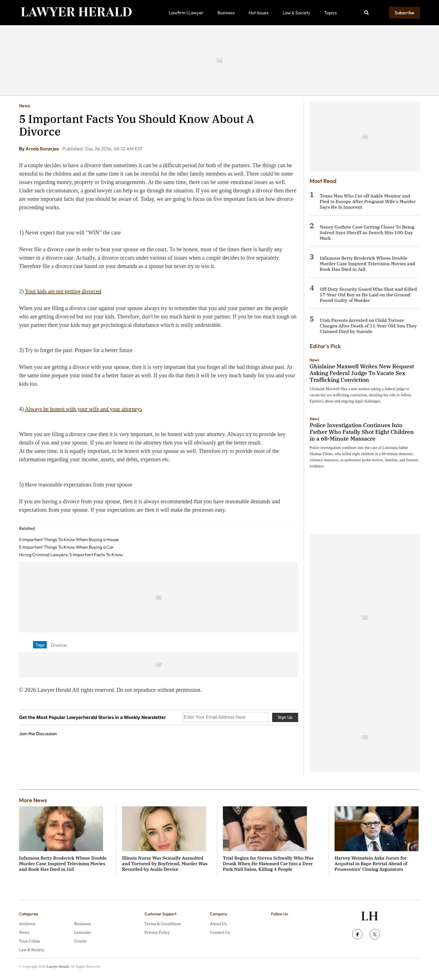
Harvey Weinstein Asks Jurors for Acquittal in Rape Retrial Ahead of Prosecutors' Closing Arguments (371, 863)
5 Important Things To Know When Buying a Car (66, 547)
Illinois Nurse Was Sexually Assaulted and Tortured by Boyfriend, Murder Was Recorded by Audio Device (165, 863)
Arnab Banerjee (43, 149)
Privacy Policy (157, 932)
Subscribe (405, 13)
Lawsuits (82, 932)
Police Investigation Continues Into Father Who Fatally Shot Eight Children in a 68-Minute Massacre (362, 432)
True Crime (30, 941)
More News (33, 800)
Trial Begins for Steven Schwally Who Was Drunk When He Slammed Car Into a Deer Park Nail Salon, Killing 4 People (268, 863)
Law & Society (296, 13)
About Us (218, 924)
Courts (80, 941)
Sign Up (285, 717)
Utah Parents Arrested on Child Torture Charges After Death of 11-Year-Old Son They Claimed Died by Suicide (368, 326)
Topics (331, 13)
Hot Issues (259, 13)
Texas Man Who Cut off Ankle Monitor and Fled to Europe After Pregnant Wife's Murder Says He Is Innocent (368, 201)
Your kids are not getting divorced (63, 291)
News (24, 106)
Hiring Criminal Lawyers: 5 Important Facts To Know (71, 555)
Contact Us (220, 932)
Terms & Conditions (163, 924)
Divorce (59, 645)
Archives (27, 924)
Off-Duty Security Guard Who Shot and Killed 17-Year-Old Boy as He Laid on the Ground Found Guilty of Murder (368, 295)
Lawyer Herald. (58, 966)
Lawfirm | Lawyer (186, 13)
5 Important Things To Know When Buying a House (69, 539)
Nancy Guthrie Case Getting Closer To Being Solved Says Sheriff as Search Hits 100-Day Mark (367, 232)
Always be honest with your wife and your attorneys (84, 409)
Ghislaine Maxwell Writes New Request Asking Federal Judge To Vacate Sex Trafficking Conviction (362, 373)
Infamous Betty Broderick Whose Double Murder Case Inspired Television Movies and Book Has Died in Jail (367, 264)
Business (226, 13)
